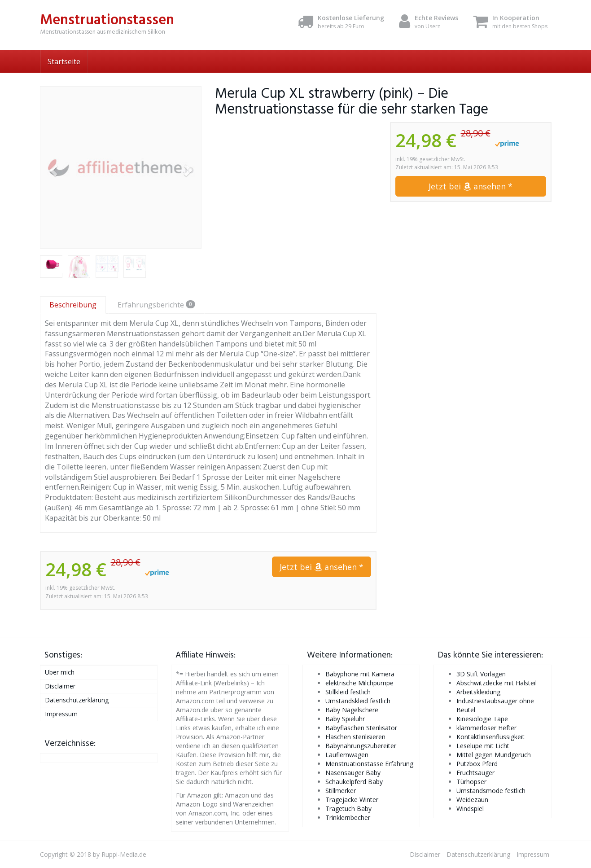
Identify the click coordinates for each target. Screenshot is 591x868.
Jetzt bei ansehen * (471, 186)
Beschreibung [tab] (73, 305)
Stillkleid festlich (348, 692)
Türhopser (471, 782)
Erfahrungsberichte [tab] (156, 305)
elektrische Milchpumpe (359, 683)
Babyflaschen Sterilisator (361, 728)
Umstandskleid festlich (358, 701)
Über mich (60, 672)
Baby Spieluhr (345, 719)
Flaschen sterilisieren (355, 737)
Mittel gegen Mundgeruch (494, 755)
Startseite (64, 61)
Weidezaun (472, 800)
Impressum (61, 714)
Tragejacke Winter (352, 800)
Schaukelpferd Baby (354, 782)
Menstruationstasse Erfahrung (369, 764)
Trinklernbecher (348, 818)
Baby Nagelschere (352, 710)
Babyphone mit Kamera (360, 674)
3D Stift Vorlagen (481, 674)
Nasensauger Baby (353, 773)
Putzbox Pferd (477, 764)
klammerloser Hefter (486, 728)
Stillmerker (341, 791)
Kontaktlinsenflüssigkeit (490, 737)
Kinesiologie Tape (482, 719)
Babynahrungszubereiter (361, 746)
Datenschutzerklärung (77, 700)
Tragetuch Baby (348, 809)
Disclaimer (60, 686)
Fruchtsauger (475, 773)
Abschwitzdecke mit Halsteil (497, 683)
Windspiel (470, 809)
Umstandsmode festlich (491, 791)
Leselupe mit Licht (483, 746)
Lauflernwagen (347, 755)
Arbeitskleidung (478, 692)
